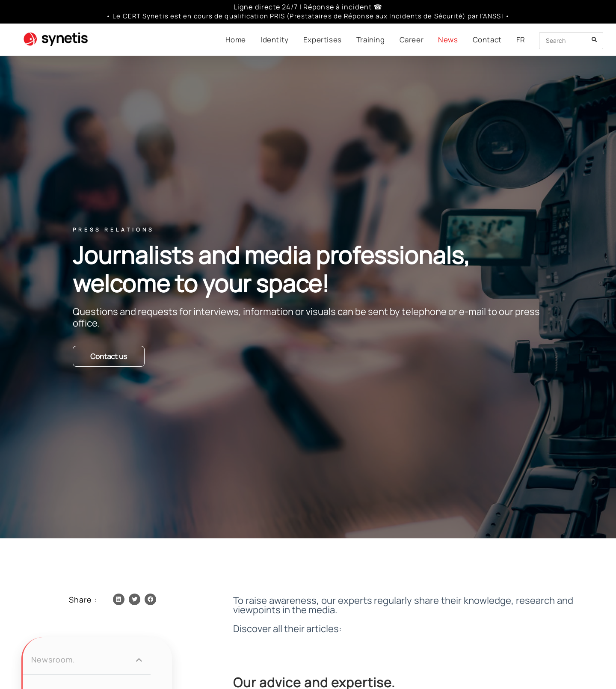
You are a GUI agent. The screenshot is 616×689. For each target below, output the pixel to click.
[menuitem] (521, 40)
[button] (119, 599)
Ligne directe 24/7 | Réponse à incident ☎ (308, 7)
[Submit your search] (595, 40)
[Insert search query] (571, 41)
